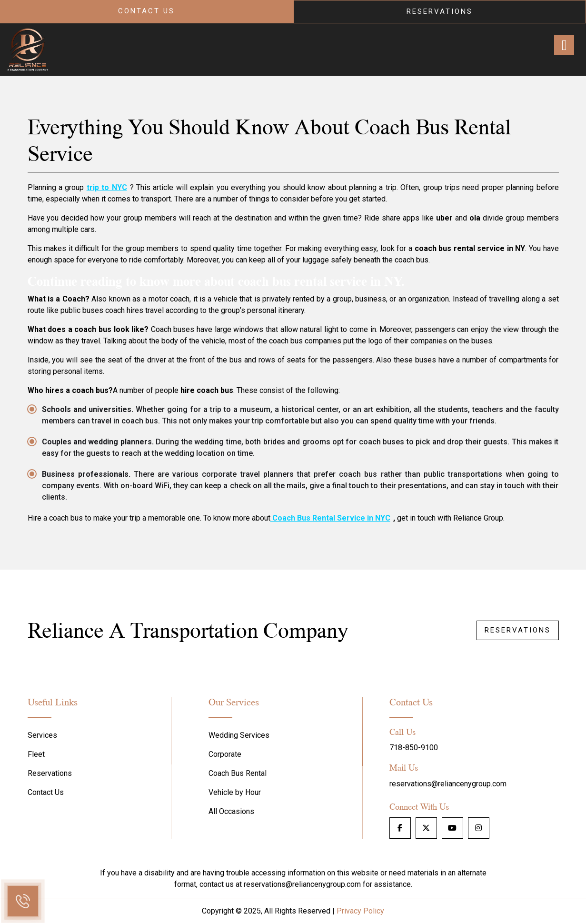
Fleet (36, 754)
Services (42, 735)
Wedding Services (239, 735)
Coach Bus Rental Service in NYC (330, 518)
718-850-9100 (414, 748)
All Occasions (231, 811)
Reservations (440, 11)
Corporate (225, 754)
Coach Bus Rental (238, 773)
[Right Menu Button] (564, 45)
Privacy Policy (360, 911)
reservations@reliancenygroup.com (448, 784)
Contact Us (146, 11)
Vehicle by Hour (235, 792)
